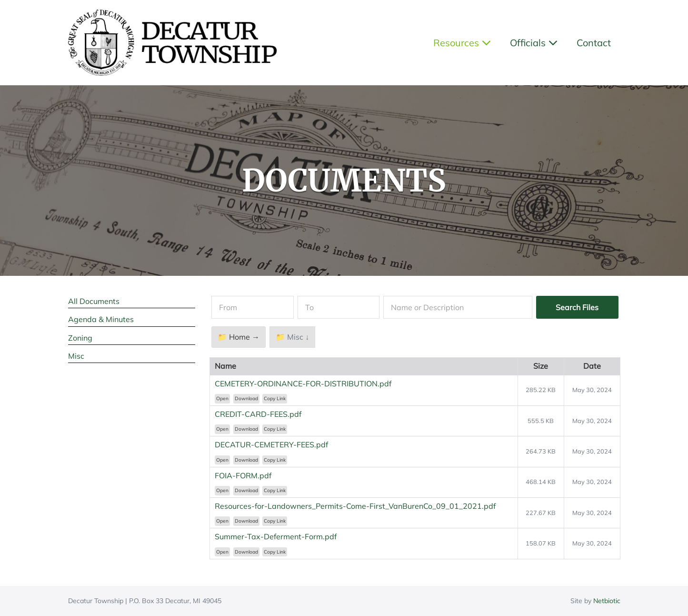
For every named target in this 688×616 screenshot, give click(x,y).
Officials (534, 43)
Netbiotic (607, 601)
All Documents (94, 301)
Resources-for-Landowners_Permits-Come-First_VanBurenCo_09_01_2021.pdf (355, 506)
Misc (76, 356)
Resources (462, 43)
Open (222, 399)
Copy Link (275, 399)
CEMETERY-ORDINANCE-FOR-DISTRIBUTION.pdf (303, 384)
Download (246, 399)
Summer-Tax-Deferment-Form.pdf (276, 536)
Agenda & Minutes (101, 319)
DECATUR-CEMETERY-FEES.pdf (271, 444)
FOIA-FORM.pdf (243, 475)
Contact (594, 43)
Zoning (80, 338)
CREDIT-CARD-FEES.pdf (258, 414)
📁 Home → (239, 337)
